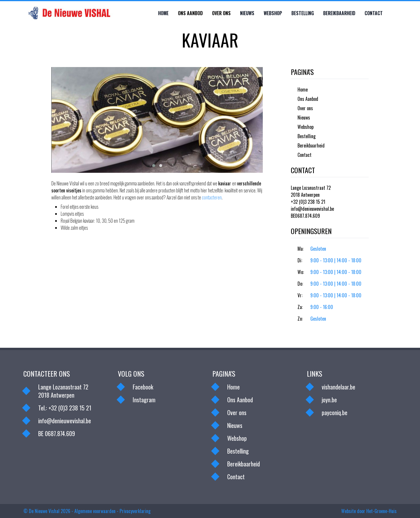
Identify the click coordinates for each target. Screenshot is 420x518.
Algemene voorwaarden (95, 511)
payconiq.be (335, 412)
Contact (374, 13)
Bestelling (303, 13)
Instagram (144, 400)
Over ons (221, 13)
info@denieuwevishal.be (312, 209)
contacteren (212, 197)
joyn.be (329, 400)
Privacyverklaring (135, 511)
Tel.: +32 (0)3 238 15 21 (65, 408)
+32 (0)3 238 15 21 (308, 202)
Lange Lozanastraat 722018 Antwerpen (311, 191)
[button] (154, 166)
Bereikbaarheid (339, 13)
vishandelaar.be (338, 387)
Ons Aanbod (190, 13)
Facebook (143, 387)
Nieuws (247, 13)
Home (163, 13)
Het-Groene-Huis (381, 511)
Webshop (273, 13)
